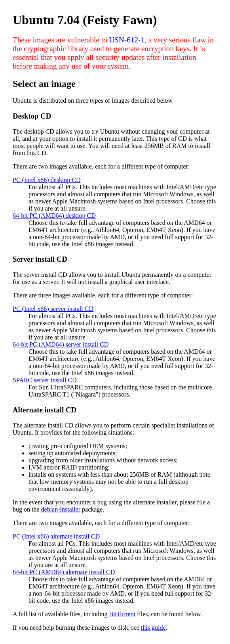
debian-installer (61, 509)
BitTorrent (122, 614)
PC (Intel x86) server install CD (53, 309)
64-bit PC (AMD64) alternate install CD (64, 572)
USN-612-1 (127, 40)
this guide (153, 628)
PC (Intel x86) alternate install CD (56, 536)
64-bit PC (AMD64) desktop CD (54, 216)
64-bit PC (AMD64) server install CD (61, 344)
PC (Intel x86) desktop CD (47, 180)
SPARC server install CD (45, 380)
